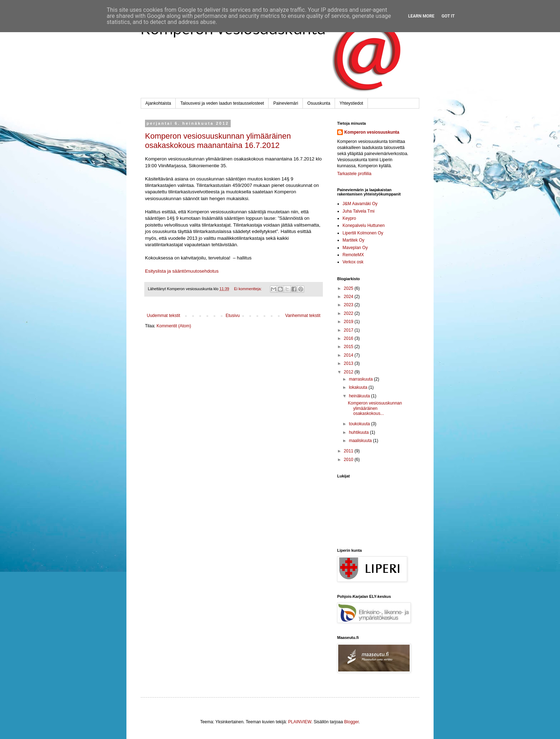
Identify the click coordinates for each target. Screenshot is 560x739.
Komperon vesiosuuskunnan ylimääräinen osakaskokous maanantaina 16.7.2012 (218, 141)
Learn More (421, 16)
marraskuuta (361, 379)
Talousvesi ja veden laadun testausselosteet (222, 103)
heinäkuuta (360, 396)
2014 (349, 355)
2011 (349, 451)
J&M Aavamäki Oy (360, 204)
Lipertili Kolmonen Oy (363, 233)
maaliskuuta (361, 441)
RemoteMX (353, 255)
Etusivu (233, 316)
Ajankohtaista (158, 103)
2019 (349, 322)
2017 (349, 330)
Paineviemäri (286, 103)
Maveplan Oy (355, 248)
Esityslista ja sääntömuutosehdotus (182, 271)
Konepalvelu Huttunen (364, 225)
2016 (349, 338)
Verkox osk (353, 262)
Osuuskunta (319, 103)
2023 (349, 305)
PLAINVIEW (300, 722)
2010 (349, 460)
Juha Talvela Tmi (359, 211)
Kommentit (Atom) (174, 326)
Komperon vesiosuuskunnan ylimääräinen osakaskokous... (375, 408)
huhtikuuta (359, 432)
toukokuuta (360, 424)
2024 (349, 297)
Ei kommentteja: (248, 289)
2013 (349, 363)
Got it (448, 16)
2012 (349, 372)
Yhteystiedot (351, 103)
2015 (349, 347)
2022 (349, 313)
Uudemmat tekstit (163, 316)
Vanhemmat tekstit (303, 316)
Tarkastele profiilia (354, 174)
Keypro (349, 218)
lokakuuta (359, 387)
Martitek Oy (353, 240)
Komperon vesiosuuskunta (372, 132)
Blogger (352, 722)
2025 (349, 288)
